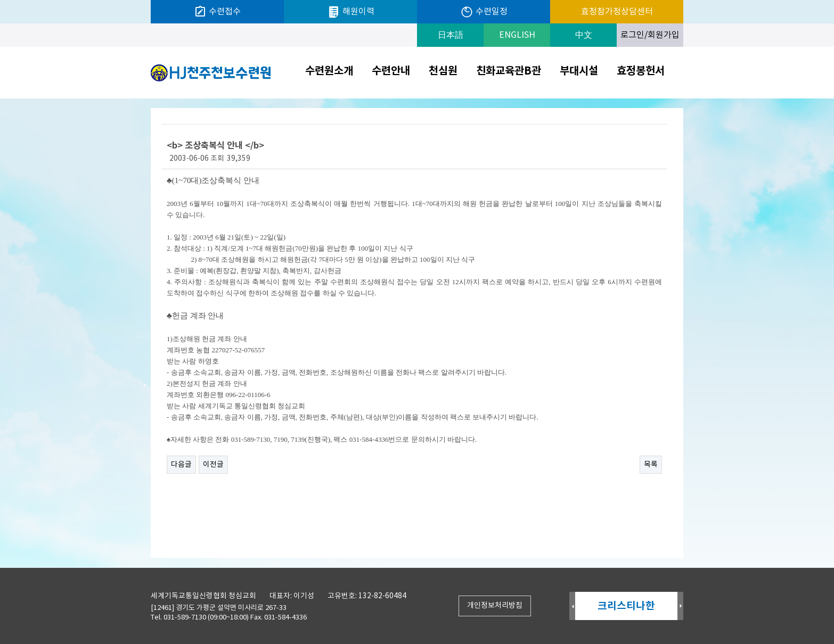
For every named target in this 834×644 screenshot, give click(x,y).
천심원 (443, 71)
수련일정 (484, 12)
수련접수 (217, 12)
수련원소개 (329, 71)
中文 (584, 35)
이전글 (213, 465)
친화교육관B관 (509, 71)
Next (680, 606)
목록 (651, 465)
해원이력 (351, 12)
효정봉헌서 (641, 71)
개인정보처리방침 (495, 606)
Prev (572, 606)
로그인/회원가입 (650, 35)
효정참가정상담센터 (617, 12)
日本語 (451, 35)
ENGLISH (517, 35)
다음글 (181, 465)
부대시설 (579, 71)
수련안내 (391, 71)
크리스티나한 (626, 606)
